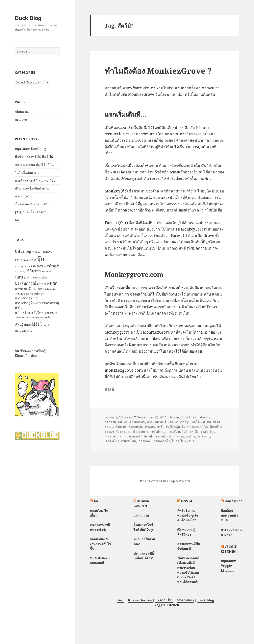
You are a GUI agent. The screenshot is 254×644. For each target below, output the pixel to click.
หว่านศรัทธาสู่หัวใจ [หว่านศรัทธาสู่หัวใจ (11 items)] (28, 312)
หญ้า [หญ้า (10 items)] (37, 293)
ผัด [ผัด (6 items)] (45, 284)
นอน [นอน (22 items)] (19, 277)
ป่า (135, 432)
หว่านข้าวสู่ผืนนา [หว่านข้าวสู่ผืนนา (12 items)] (27, 298)
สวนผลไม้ (136, 436)
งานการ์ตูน (183, 422)
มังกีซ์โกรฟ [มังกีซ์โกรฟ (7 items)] (44, 289)
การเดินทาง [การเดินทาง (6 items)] (37, 252)
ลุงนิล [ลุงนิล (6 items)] (53, 289)
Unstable (190, 501)
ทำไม (204, 427)
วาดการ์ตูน (208, 432)
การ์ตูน (208, 417)
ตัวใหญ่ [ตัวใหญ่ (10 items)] (51, 266)
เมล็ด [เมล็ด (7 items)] (48, 317)
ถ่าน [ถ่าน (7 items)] (17, 271)
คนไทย (123, 422)
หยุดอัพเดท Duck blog (31, 149)
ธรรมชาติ (111, 432)
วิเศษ (108, 436)
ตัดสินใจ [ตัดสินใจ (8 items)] (41, 266)
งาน (176, 417)
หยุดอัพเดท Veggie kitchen (229, 566)
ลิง (197, 432)
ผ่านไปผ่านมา (159, 432)
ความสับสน (137, 422)
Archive (21, 120)
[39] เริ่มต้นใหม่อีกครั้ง (31, 212)
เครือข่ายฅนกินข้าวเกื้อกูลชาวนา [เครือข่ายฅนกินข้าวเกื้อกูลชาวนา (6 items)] (30, 318)
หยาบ (180, 436)
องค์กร (190, 436)
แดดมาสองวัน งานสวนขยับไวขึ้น (100, 544)
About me (22, 112)
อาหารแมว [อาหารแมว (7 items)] (51, 313)
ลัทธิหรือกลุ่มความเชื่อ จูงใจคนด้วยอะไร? (188, 515)
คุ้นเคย (169, 422)
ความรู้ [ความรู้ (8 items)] (19, 260)
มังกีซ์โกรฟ (188, 417)
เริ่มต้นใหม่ (129, 441)
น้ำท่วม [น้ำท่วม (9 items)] (28, 277)
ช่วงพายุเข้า (23, 196)
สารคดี (160, 436)
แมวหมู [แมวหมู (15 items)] (21, 331)
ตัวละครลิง (136, 427)
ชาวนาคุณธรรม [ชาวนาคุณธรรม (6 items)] (22, 266)
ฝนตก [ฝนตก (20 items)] (52, 283)
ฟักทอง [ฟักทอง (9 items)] (19, 289)
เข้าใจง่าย (203, 436)
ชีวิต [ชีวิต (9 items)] (33, 266)
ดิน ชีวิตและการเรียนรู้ (30, 351)
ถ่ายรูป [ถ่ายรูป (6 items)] (23, 272)
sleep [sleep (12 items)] (27, 252)
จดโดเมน (199, 422)
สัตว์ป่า (149, 436)
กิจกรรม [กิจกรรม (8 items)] (48, 252)
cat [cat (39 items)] (19, 251)
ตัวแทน (150, 427)
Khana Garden (26, 356)
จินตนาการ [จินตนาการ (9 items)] (30, 260)
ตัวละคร (121, 427)
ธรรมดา (126, 432)
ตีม (184, 427)
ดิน (96, 501)
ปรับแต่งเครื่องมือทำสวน (32, 188)
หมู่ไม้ (171, 436)
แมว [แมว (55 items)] (37, 324)
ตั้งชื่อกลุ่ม (173, 427)
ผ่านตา (143, 432)
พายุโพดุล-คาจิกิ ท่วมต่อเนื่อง (35, 180)
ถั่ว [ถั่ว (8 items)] (58, 266)
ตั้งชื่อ (161, 427)
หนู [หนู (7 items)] (42, 294)
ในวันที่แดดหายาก (28, 172)
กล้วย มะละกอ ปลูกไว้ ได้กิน (34, 165)
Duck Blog (28, 18)
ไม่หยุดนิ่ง (187, 441)
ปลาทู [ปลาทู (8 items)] (40, 284)
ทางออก (193, 427)
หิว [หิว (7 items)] (43, 313)
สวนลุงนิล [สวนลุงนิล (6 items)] (29, 294)
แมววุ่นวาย (141, 515)
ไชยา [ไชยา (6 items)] (29, 331)
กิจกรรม (110, 422)
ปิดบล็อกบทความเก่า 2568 (229, 515)
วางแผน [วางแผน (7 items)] (19, 294)
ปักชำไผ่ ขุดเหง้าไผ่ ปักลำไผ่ (34, 157)
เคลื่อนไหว (112, 441)
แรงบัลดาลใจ (161, 441)
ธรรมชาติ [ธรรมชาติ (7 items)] (47, 271)
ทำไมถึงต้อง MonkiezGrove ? (158, 71)
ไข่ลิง (175, 441)
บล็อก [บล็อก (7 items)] (45, 278)
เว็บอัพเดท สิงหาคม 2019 (32, 204)
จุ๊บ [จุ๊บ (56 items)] (41, 259)
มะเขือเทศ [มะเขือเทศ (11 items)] (31, 289)
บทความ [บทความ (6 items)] (37, 278)
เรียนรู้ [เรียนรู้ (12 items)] (19, 325)
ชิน (209, 422)
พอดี (173, 432)
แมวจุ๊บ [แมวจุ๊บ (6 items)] (47, 325)
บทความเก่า (234, 501)
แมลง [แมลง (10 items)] (28, 325)
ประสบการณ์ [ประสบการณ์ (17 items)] (25, 283)
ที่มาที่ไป (216, 427)
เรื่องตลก (144, 441)
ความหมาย (155, 422)
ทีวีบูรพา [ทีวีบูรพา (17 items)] (34, 271)
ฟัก (17, 220)
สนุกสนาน (120, 436)
